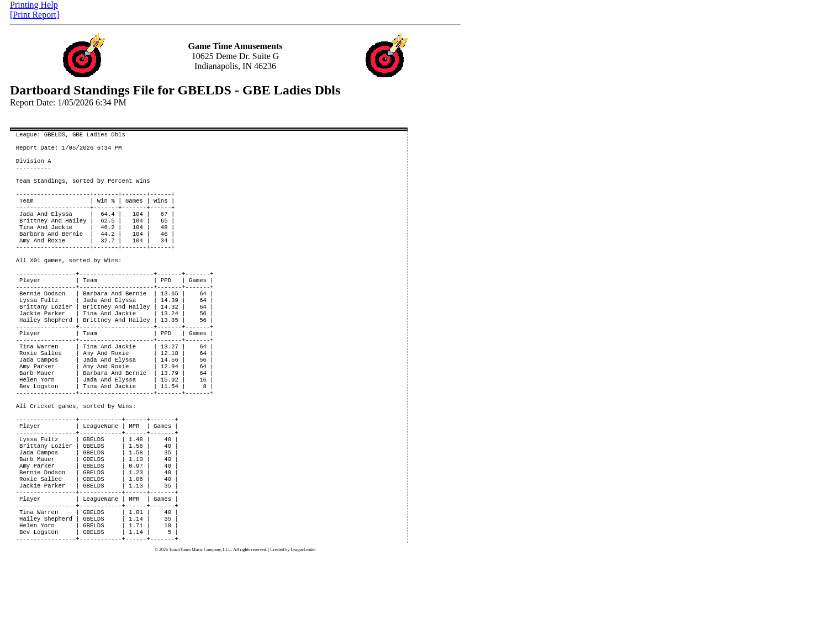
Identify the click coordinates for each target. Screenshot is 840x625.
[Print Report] (35, 15)
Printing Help (34, 5)
